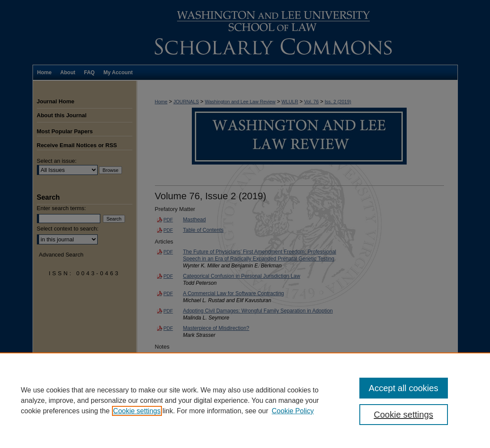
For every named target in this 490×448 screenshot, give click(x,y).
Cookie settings (137, 411)
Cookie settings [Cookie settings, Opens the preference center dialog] (403, 415)
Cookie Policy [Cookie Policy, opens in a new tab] (293, 411)
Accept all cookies (404, 388)
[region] (245, 400)
